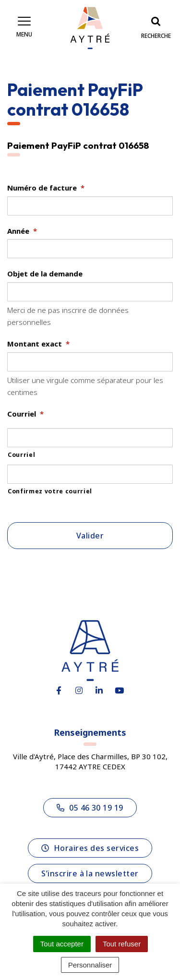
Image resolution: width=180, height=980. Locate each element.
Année (22, 231)
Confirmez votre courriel (50, 491)
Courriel (25, 414)
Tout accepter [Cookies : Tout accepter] (62, 944)
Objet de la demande (45, 274)
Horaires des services (90, 848)
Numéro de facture (46, 188)
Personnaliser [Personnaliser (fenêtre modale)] (90, 965)
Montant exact (38, 344)
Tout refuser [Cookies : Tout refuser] (122, 944)
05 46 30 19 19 (90, 808)
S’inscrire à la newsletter (90, 873)
